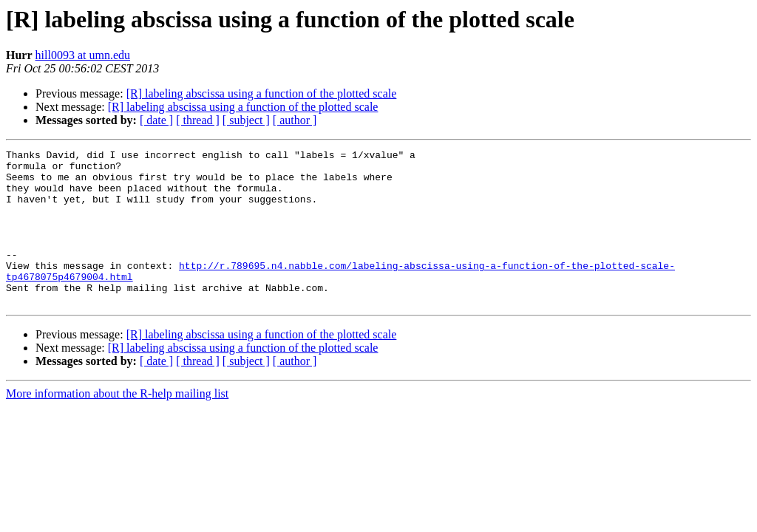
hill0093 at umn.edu (83, 55)
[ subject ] (246, 120)
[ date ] (156, 120)
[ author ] (295, 120)
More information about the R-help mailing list (117, 424)
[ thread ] (198, 120)
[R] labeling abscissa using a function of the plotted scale (262, 93)
